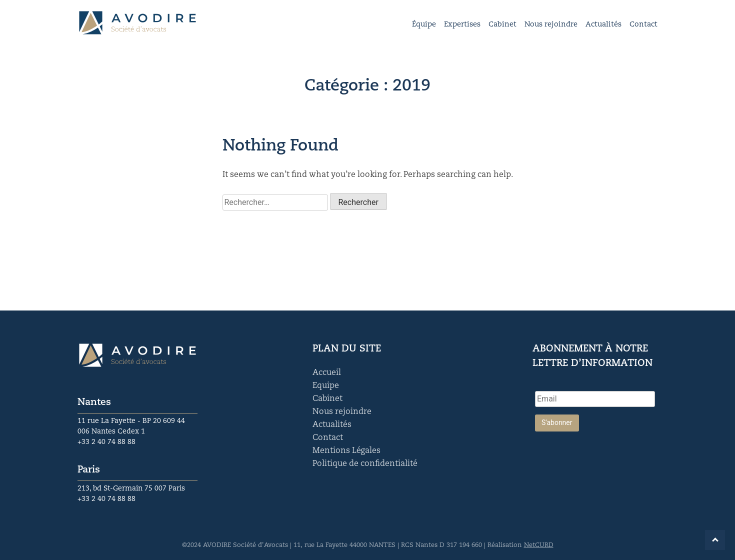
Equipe (326, 386)
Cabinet (502, 25)
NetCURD (539, 545)
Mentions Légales (346, 451)
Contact (643, 25)
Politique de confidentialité (365, 464)
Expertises (462, 25)
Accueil (327, 373)
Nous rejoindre (551, 25)
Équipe (424, 25)
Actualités (603, 25)
